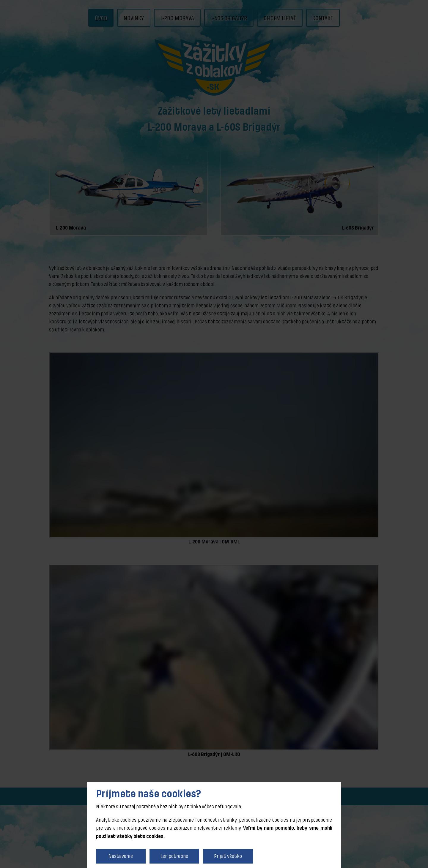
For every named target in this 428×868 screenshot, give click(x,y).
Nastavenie (121, 856)
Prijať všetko (228, 856)
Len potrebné (174, 856)
